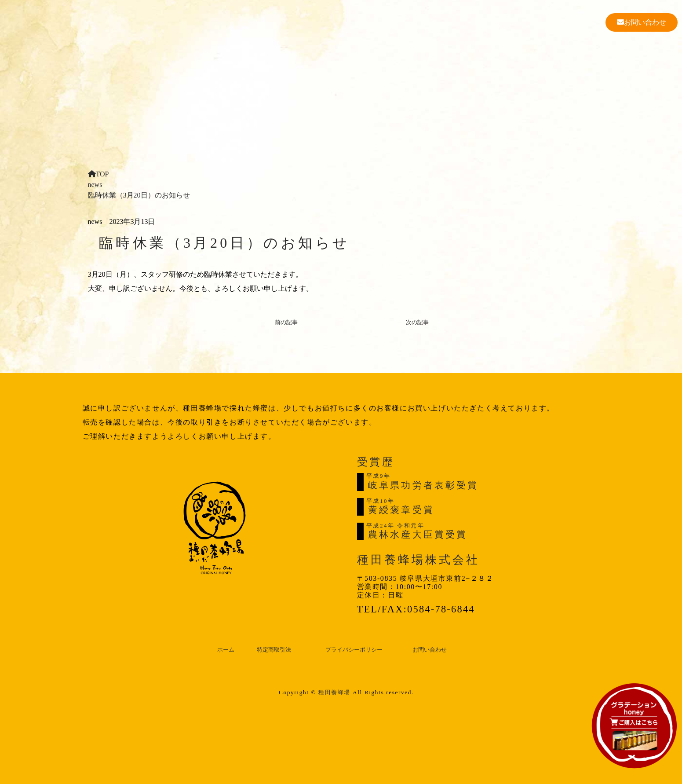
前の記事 (286, 322)
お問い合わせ (642, 22)
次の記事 (417, 322)
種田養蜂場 (334, 692)
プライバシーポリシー (354, 650)
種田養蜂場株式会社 (419, 560)
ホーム (226, 650)
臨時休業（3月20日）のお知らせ (139, 195)
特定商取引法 (274, 650)
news (95, 185)
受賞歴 (376, 462)
